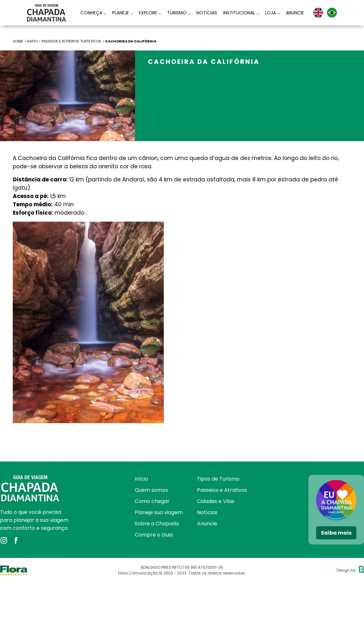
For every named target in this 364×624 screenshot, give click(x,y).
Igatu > (34, 41)
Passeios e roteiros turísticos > (73, 41)
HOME (18, 41)
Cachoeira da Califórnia (131, 41)
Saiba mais (336, 533)
